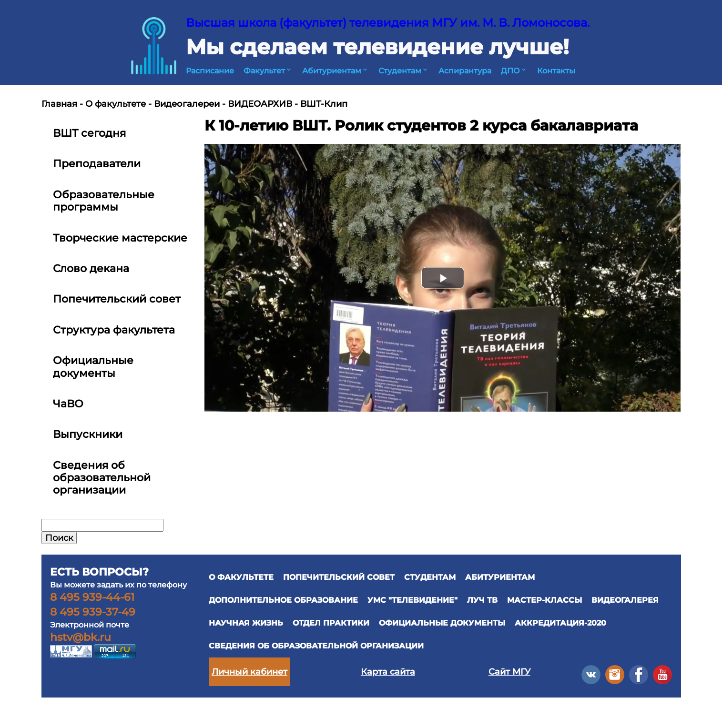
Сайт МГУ (509, 672)
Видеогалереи (187, 104)
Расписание (210, 71)
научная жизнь (246, 623)
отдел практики (331, 623)
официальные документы (442, 623)
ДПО (514, 71)
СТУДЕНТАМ (430, 577)
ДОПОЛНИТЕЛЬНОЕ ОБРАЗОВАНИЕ (283, 600)
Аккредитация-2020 (560, 623)
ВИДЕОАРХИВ (260, 104)
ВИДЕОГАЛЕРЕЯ (625, 600)
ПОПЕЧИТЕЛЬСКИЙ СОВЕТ (339, 577)
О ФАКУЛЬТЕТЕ (241, 577)
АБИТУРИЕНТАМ (500, 577)
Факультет (268, 71)
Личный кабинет (249, 672)
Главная (59, 104)
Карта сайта (388, 672)
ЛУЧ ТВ (482, 600)
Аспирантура (465, 71)
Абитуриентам (336, 71)
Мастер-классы (544, 600)
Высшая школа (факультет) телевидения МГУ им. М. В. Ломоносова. (388, 23)
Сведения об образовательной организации (316, 646)
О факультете (116, 104)
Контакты (556, 71)
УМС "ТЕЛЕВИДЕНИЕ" (412, 600)
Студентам (404, 71)
